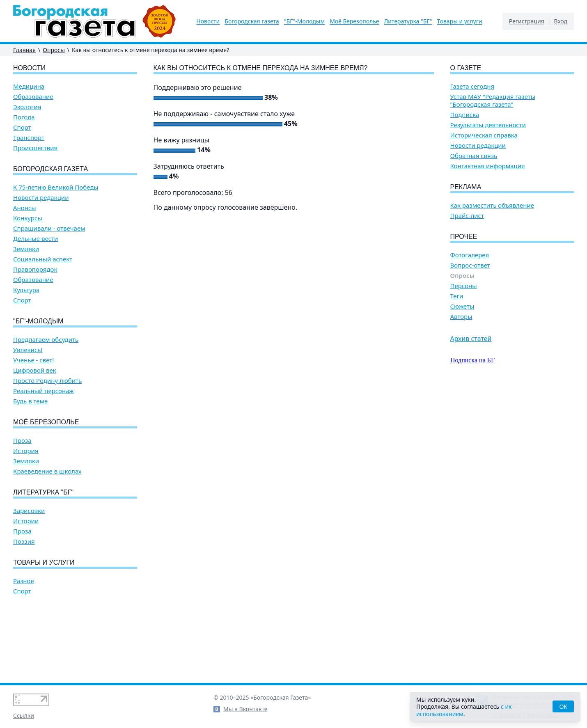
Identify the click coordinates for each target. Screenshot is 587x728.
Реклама (466, 187)
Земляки (26, 249)
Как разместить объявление (492, 205)
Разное (24, 581)
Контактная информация (488, 166)
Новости (208, 21)
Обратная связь (474, 156)
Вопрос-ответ (470, 265)
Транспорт (29, 138)
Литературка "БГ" (408, 21)
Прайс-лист (467, 216)
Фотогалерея (470, 255)
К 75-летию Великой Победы (56, 187)
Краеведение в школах (47, 471)
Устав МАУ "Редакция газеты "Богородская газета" (493, 101)
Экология (27, 107)
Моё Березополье (354, 21)
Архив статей (471, 339)
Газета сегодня (472, 86)
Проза (22, 441)
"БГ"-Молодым (304, 21)
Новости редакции (41, 198)
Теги (457, 296)
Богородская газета (252, 21)
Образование (33, 97)
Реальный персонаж (44, 391)
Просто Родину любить (47, 381)
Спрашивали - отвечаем (49, 228)
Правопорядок (35, 269)
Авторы (461, 317)
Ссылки (24, 715)
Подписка (465, 115)
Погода (24, 117)
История (26, 451)
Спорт (22, 127)
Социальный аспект (43, 259)
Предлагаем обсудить (46, 340)
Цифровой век (35, 370)
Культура (26, 290)
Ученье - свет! (33, 360)
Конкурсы (28, 218)
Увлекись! (28, 350)
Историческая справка (484, 135)
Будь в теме (30, 401)
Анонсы (25, 208)
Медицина (29, 86)
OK (563, 706)
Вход (561, 21)
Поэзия (24, 541)
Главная (24, 50)
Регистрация (527, 21)
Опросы (54, 50)
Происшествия (35, 148)
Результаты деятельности (488, 125)
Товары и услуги (459, 21)
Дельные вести (36, 239)
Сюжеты (462, 306)
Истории (26, 521)
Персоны (464, 286)
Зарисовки (29, 511)
